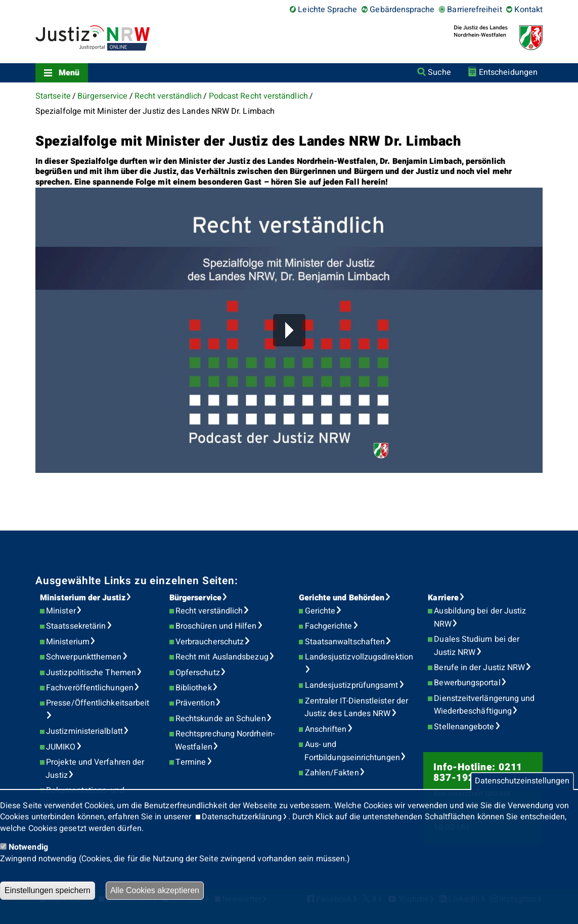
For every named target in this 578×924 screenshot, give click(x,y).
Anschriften (326, 729)
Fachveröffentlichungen (90, 688)
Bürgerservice (102, 96)
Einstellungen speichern (48, 890)
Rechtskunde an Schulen (221, 719)
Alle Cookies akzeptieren (155, 890)
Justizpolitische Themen (91, 673)
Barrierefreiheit (474, 10)
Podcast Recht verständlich (258, 96)
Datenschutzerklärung (242, 817)
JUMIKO (61, 747)
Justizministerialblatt (84, 731)
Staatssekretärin (76, 626)
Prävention (195, 703)
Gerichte (320, 611)
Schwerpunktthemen (84, 657)
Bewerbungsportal (467, 683)
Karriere (443, 598)
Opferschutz (198, 673)
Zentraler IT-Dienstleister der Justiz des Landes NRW (356, 708)
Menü (69, 73)
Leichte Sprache (327, 10)
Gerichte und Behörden (342, 598)
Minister (61, 611)
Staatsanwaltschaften (345, 642)
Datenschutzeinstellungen (522, 781)
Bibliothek (194, 688)
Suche (439, 72)
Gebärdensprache (402, 10)
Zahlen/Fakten (332, 773)
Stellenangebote (464, 727)
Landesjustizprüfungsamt (352, 685)
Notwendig (28, 847)
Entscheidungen (508, 72)
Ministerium (68, 642)
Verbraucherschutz (210, 642)
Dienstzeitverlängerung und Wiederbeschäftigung (484, 705)
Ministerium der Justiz (83, 598)
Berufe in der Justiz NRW (479, 668)
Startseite (53, 96)
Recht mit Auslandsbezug (222, 657)
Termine (191, 762)
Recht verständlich (168, 96)
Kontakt (528, 10)
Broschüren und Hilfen (216, 626)
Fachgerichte (329, 626)
